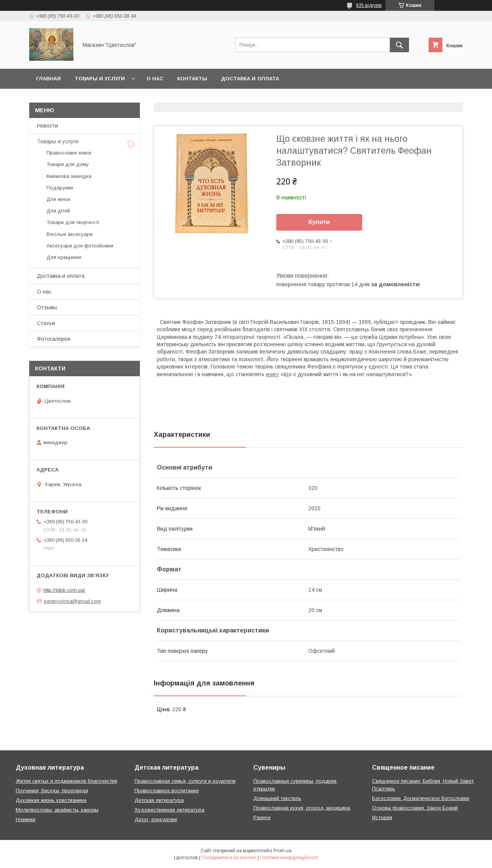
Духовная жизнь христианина (51, 800)
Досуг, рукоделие (156, 819)
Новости (47, 126)
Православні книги (69, 153)
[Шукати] (399, 45)
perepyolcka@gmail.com (72, 601)
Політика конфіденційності (289, 858)
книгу (273, 374)
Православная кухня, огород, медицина (302, 808)
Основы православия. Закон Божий (415, 808)
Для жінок (58, 199)
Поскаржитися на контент (229, 858)
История (382, 817)
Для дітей (58, 211)
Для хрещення (64, 257)
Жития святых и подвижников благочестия (66, 781)
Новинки (26, 819)
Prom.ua (282, 851)
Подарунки (60, 188)
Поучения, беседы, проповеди (52, 791)
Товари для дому (68, 164)
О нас (155, 79)
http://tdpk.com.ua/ (64, 590)
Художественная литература (170, 810)
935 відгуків (369, 5)
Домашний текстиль (277, 798)
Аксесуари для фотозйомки (80, 246)
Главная (48, 79)
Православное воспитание (167, 791)
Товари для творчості (73, 222)
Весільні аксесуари (70, 234)
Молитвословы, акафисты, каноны (57, 810)
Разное (262, 817)
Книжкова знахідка (69, 176)
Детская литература (159, 800)
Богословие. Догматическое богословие (421, 798)
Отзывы (47, 307)
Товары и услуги (100, 79)
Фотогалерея (54, 339)
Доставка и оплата (250, 79)
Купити (319, 222)
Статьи (46, 323)
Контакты (192, 79)
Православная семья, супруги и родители (185, 781)
